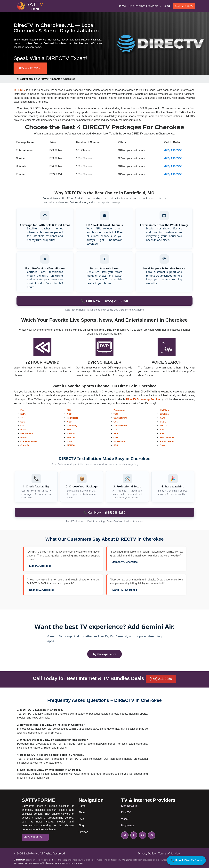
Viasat (125, 819)
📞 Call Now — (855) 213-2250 (105, 512)
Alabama (55, 79)
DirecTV (126, 812)
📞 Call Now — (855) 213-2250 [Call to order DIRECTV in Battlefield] (104, 301)
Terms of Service (169, 854)
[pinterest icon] (151, 835)
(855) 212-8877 (184, 6)
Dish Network (129, 806)
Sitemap (83, 832)
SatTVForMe (26, 79)
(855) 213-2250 (30, 68)
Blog (167, 6)
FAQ (81, 819)
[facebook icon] (133, 835)
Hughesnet (127, 825)
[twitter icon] (125, 835)
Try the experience (104, 654)
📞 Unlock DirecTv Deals (186, 860)
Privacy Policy (147, 854)
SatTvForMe (31, 854)
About (82, 812)
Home (122, 6)
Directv (42, 79)
